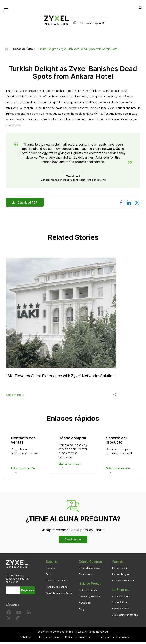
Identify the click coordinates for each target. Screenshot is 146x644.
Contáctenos (73, 542)
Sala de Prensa (90, 586)
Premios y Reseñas (90, 598)
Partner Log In (120, 570)
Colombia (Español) (91, 23)
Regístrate (28, 593)
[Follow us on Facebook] (9, 616)
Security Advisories (57, 589)
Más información (23, 471)
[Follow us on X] (9, 622)
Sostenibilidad (120, 605)
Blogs (82, 611)
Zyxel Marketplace (89, 570)
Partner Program (121, 577)
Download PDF (28, 203)
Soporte (50, 570)
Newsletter (85, 605)
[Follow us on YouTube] (19, 616)
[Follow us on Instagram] (18, 622)
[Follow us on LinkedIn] (29, 616)
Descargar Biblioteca (58, 583)
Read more (13, 397)
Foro (48, 577)
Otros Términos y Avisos (60, 596)
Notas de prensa (88, 592)
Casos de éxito (121, 611)
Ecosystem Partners (123, 583)
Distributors (85, 577)
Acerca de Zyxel (121, 598)
